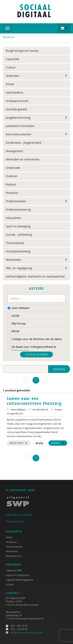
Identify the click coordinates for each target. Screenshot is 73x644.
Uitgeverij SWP (14, 570)
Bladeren (9, 37)
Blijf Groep (17, 323)
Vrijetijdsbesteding (18, 251)
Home (9, 537)
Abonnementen (14, 547)
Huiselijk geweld (16, 109)
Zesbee (10, 584)
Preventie (12, 193)
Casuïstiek (12, 59)
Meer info (19, 443)
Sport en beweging (18, 226)
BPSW (14, 331)
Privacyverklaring (15, 521)
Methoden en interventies (23, 159)
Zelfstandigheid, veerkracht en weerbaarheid (35, 276)
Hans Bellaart (19, 308)
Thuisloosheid (15, 243)
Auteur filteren (36, 354)
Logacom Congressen (18, 575)
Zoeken (59, 369)
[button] (64, 28)
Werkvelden (14, 260)
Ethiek (10, 84)
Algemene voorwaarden (19, 515)
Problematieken (16, 201)
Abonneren (12, 551)
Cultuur (11, 67)
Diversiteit (12, 76)
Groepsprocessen (17, 101)
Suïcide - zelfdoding (19, 235)
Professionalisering (18, 210)
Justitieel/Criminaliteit (20, 126)
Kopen (58, 443)
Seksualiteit (13, 218)
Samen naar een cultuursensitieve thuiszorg (34, 401)
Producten (11, 542)
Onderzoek (13, 168)
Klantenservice (14, 556)
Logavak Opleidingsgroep (20, 580)
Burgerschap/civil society (22, 51)
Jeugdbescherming (18, 118)
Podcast (11, 184)
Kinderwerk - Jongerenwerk (24, 143)
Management (15, 151)
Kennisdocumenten (19, 134)
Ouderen (12, 176)
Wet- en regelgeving (19, 268)
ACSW (14, 316)
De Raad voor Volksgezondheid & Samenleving (32, 349)
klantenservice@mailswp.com (27, 633)
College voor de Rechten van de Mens (35, 339)
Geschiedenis (15, 92)
